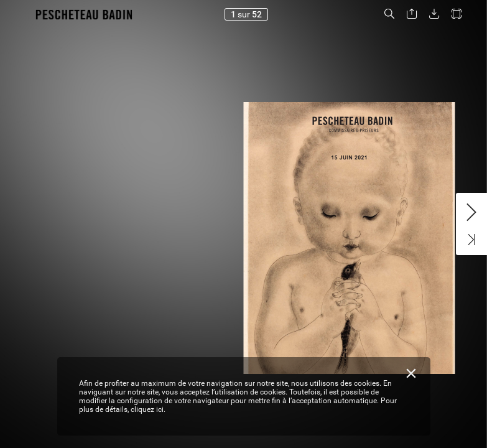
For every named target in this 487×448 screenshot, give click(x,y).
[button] (389, 14)
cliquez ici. (148, 409)
